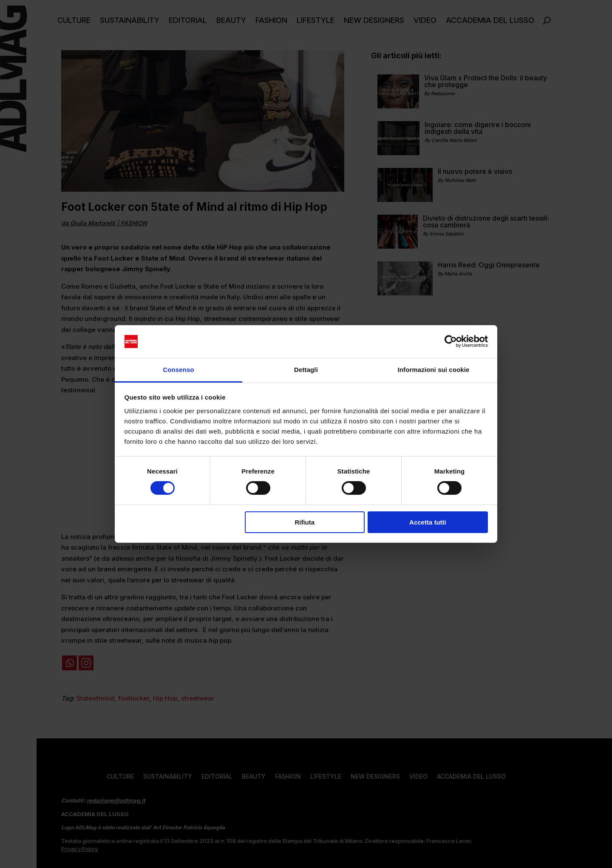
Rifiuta (305, 522)
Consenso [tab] (178, 370)
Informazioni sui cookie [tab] (434, 370)
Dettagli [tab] (306, 370)
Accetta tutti (428, 522)
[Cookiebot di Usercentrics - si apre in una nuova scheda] (451, 341)
